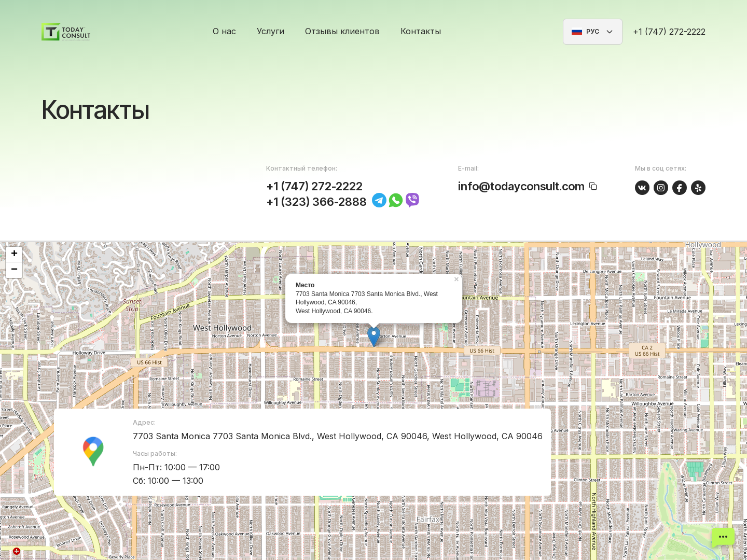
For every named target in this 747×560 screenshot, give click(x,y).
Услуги (271, 31)
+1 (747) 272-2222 (669, 32)
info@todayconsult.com (521, 186)
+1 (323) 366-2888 (316, 202)
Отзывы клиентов (342, 31)
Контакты (421, 31)
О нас (224, 31)
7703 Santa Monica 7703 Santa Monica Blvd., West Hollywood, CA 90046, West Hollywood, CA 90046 (338, 436)
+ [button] (14, 255)
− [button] (14, 270)
